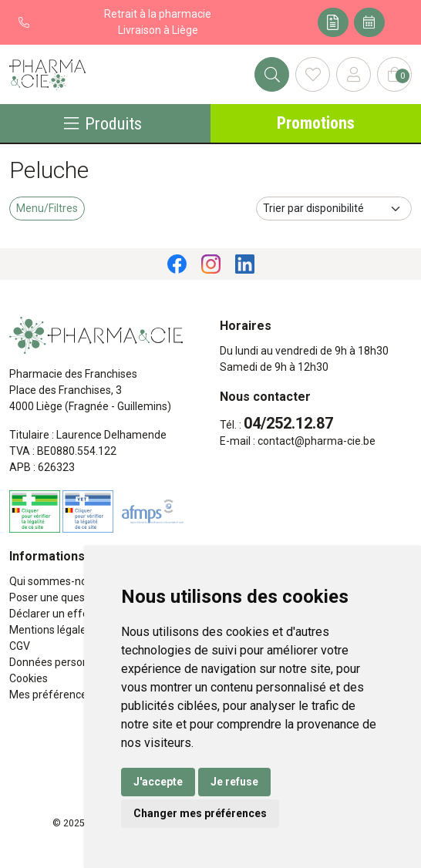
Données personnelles (63, 662)
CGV (20, 646)
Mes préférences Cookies (71, 695)
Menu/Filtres (47, 208)
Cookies (29, 678)
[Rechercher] (272, 74)
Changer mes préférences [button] (200, 813)
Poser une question (56, 597)
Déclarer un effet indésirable (79, 614)
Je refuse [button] (234, 782)
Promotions (316, 123)
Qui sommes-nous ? (58, 581)
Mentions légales (51, 630)
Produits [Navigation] (103, 123)
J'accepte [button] (158, 782)
